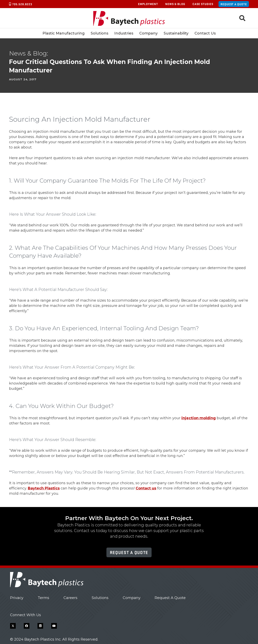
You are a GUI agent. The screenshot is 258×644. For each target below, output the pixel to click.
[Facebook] (27, 626)
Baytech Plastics (44, 488)
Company (132, 598)
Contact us (146, 488)
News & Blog (175, 4)
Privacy (17, 598)
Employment (148, 4)
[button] (242, 18)
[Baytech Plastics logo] (129, 18)
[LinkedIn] (40, 626)
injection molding (199, 418)
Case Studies (203, 4)
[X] (13, 626)
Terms (43, 598)
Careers (70, 598)
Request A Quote (170, 598)
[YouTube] (54, 626)
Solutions (100, 598)
